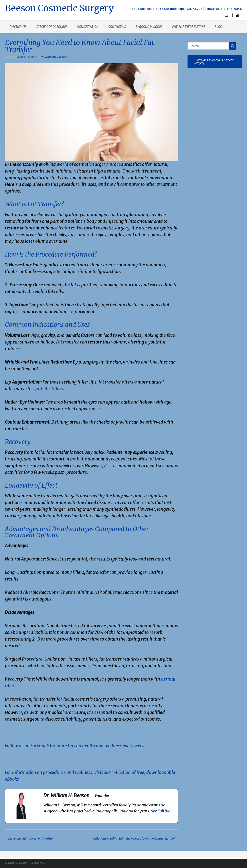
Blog (218, 27)
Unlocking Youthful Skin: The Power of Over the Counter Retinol (136, 839)
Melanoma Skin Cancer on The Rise (29, 839)
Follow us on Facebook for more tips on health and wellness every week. (75, 746)
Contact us (117, 27)
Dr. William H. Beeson (54, 57)
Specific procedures (52, 27)
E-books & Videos (149, 27)
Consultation (88, 27)
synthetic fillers (48, 389)
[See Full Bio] (172, 811)
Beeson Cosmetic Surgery (59, 8)
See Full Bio (161, 811)
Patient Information (189, 27)
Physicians (18, 27)
